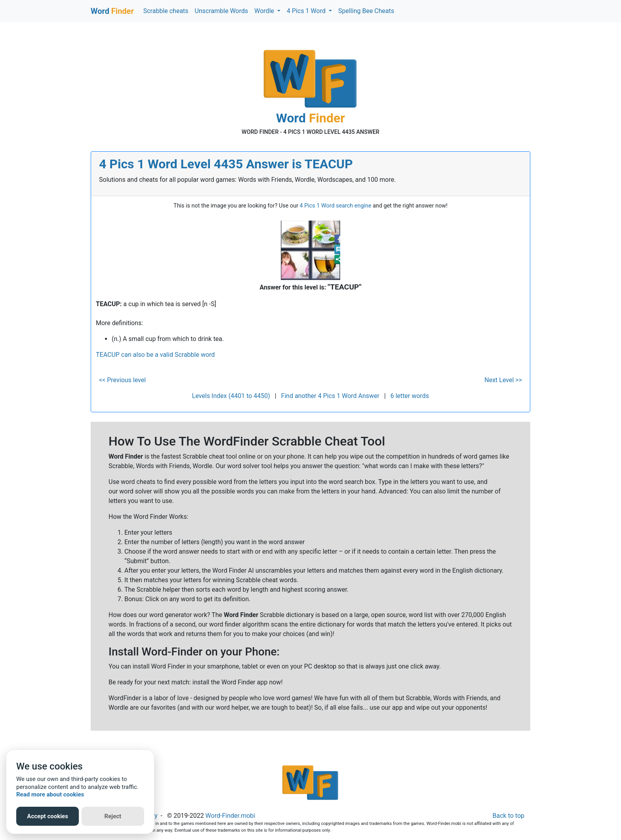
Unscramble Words (222, 11)
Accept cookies (48, 816)
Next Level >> (503, 380)
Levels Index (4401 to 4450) (231, 396)
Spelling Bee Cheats (366, 11)
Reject (113, 816)
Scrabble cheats (166, 11)
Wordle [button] (265, 11)
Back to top (509, 816)
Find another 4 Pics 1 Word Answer (330, 396)
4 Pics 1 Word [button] (307, 11)
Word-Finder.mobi (230, 816)
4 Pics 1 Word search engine (336, 206)
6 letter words (410, 396)
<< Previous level (122, 380)
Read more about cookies (50, 794)
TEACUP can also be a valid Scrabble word (155, 355)
